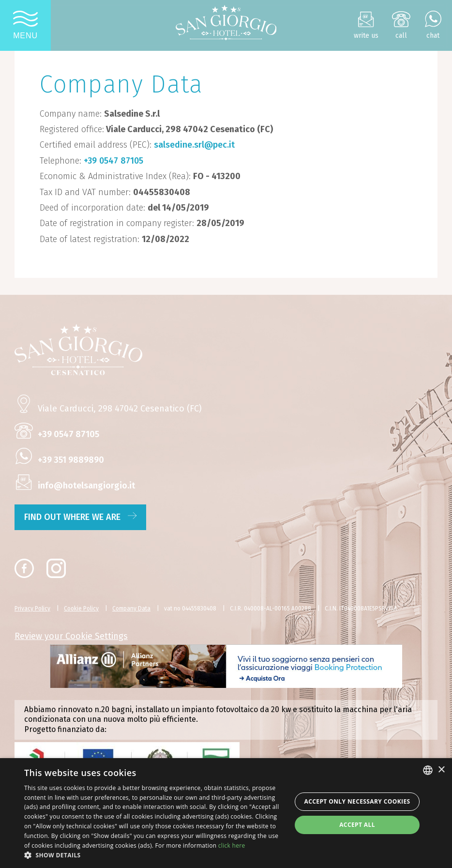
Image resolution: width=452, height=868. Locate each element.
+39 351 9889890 (71, 460)
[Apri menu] (25, 25)
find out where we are (80, 517)
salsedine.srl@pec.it (194, 145)
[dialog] (226, 813)
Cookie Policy (81, 609)
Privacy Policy (32, 609)
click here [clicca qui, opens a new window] (232, 845)
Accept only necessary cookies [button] (357, 801)
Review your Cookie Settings (71, 636)
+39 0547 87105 (113, 161)
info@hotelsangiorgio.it (86, 486)
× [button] (441, 770)
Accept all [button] (357, 825)
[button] (154, 855)
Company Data (131, 609)
